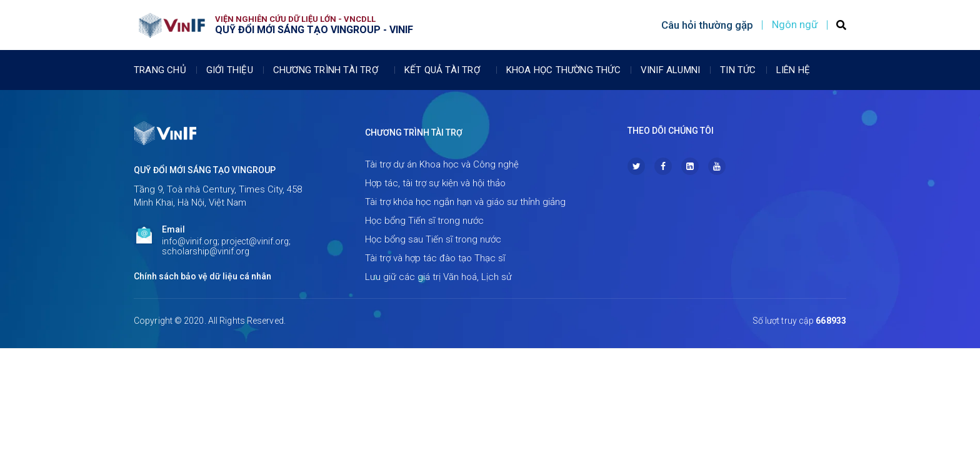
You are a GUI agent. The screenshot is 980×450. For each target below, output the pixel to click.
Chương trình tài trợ (329, 70)
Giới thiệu (230, 70)
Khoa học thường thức (563, 70)
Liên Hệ (793, 70)
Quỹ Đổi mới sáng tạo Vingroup (205, 170)
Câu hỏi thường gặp (707, 25)
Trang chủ (160, 70)
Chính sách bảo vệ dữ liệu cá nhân (202, 276)
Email (173, 229)
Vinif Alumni (670, 70)
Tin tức (738, 70)
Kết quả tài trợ (445, 70)
